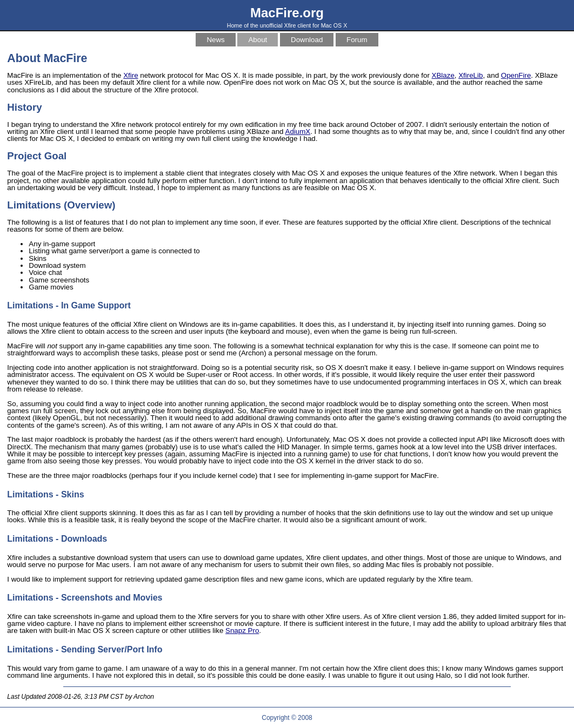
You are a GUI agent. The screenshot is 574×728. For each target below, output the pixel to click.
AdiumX (298, 132)
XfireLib (470, 75)
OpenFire (516, 75)
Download (307, 40)
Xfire (131, 75)
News (215, 40)
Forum (357, 40)
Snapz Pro (242, 631)
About (258, 40)
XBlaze (443, 75)
